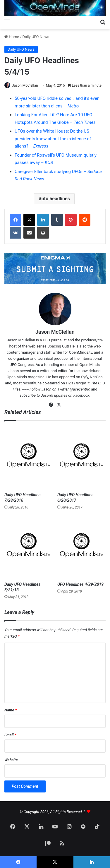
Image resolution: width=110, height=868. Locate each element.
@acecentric (80, 389)
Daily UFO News (36, 37)
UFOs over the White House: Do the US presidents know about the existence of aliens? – (53, 139)
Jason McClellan (25, 85)
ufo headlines (56, 199)
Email (10, 735)
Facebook (81, 395)
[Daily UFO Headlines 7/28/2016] (29, 458)
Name (11, 710)
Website (11, 760)
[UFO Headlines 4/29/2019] (81, 548)
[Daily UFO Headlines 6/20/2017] (81, 458)
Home (12, 37)
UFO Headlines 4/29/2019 (80, 584)
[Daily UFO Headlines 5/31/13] (29, 548)
